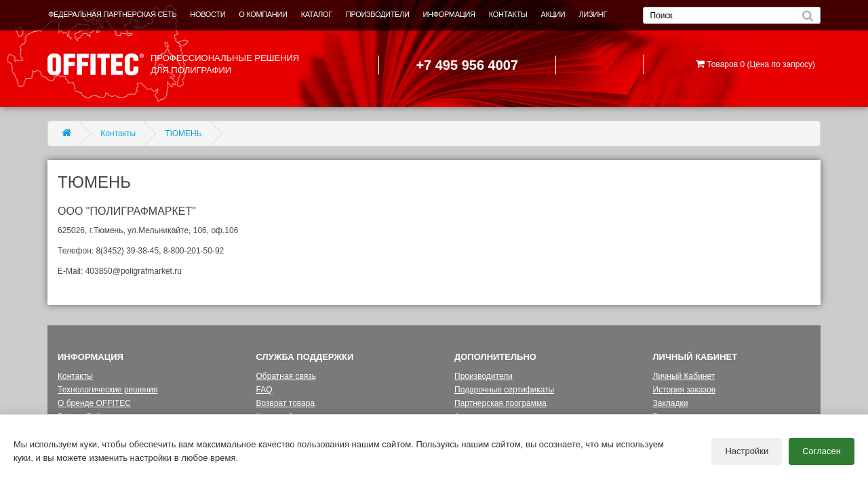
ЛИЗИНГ (593, 14)
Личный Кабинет (684, 376)
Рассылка (671, 417)
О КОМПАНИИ (263, 14)
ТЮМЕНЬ (184, 134)
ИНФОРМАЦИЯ (449, 14)
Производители (484, 376)
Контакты (118, 134)
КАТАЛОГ (317, 14)
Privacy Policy (83, 417)
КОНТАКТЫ (508, 14)
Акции (466, 417)
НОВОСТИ (208, 14)
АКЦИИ (553, 14)
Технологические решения (107, 390)
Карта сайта (279, 417)
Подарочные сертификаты (504, 390)
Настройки (747, 454)
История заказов (685, 390)
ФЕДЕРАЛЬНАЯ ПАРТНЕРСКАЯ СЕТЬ (112, 14)
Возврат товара (286, 403)
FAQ (264, 390)
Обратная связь (286, 376)
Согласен (822, 454)
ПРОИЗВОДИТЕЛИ (378, 14)
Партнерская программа (500, 403)
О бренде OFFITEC (94, 403)
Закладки (671, 403)
